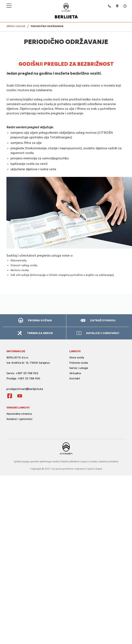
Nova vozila (77, 357)
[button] (35, 320)
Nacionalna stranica (19, 414)
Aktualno (75, 373)
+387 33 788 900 (29, 378)
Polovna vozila (79, 363)
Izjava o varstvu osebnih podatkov (100, 461)
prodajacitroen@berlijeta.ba (25, 389)
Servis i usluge (79, 368)
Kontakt (75, 378)
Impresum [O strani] (80, 469)
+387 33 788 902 (27, 373)
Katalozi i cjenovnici (20, 419)
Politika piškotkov (70, 461)
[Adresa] (115, 6)
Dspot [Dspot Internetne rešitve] (99, 469)
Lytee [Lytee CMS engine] (91, 469)
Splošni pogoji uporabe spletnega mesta (36, 461)
